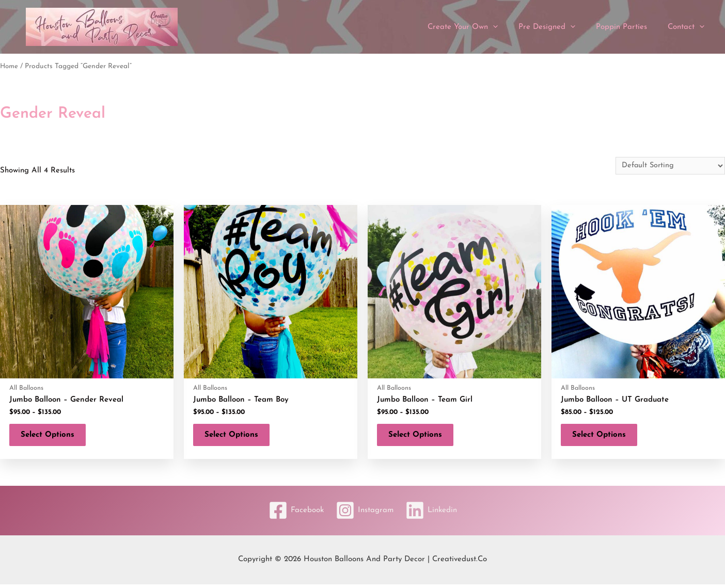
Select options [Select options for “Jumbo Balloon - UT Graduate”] (603, 437)
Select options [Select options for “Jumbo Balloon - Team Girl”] (419, 437)
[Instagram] (365, 514)
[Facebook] (293, 514)
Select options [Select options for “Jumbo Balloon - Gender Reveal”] (52, 437)
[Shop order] (669, 166)
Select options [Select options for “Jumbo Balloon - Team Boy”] (235, 437)
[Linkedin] (435, 514)
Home (10, 66)
